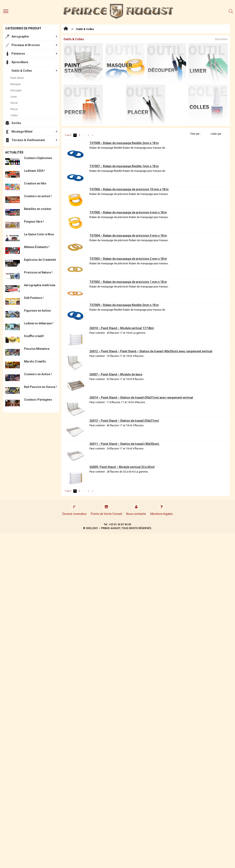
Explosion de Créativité (40, 260)
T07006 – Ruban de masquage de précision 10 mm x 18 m (129, 189)
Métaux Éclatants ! (37, 247)
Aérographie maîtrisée (40, 285)
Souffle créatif (34, 336)
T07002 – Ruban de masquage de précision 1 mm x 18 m (128, 282)
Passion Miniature (37, 349)
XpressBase (20, 62)
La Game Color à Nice (39, 234)
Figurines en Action (37, 311)
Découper (16, 90)
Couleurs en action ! (38, 196)
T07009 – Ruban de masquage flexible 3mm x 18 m (124, 305)
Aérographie (20, 36)
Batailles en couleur (38, 209)
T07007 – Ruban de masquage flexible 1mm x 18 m (124, 166)
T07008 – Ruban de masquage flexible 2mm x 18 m (124, 143)
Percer (14, 103)
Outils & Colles (22, 71)
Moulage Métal (22, 132)
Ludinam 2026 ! (34, 171)
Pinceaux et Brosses (26, 45)
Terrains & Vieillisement (28, 140)
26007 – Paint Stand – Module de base (116, 374)
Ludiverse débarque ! (39, 323)
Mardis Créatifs (35, 361)
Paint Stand (17, 78)
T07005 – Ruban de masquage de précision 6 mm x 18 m (128, 212)
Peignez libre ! (34, 222)
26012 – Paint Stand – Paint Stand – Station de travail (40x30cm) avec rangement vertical (151, 351)
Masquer (16, 84)
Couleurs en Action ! (38, 374)
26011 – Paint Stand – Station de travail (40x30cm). (125, 444)
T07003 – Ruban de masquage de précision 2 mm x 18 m (128, 259)
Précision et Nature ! (38, 272)
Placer (14, 109)
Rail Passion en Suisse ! (40, 387)
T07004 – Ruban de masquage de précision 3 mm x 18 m (128, 236)
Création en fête (35, 183)
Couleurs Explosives (38, 158)
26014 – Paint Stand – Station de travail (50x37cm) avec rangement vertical (141, 398)
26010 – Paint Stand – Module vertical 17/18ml (122, 328)
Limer (14, 97)
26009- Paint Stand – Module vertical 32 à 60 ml (122, 467)
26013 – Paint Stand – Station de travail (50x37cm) (124, 421)
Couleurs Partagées (38, 400)
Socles (16, 123)
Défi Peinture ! (34, 298)
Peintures (18, 54)
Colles (14, 115)
